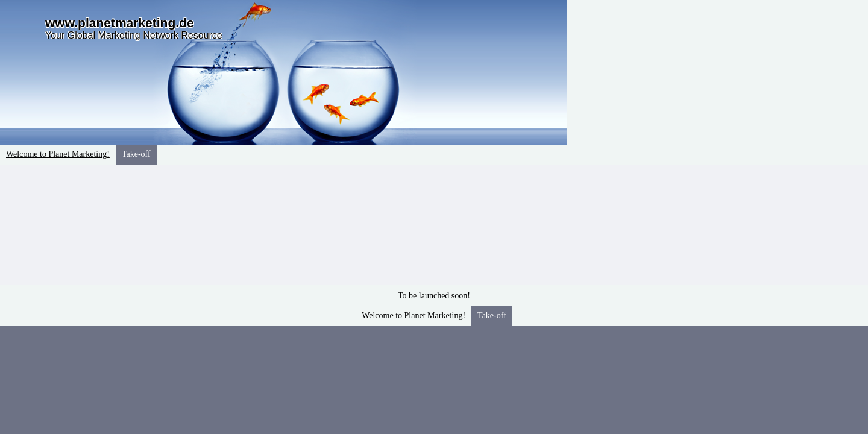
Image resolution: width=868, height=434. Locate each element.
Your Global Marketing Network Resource (134, 35)
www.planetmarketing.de (120, 23)
